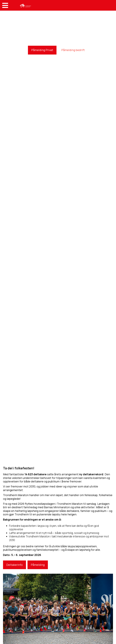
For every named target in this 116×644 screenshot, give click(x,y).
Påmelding (38, 565)
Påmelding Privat (42, 50)
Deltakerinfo (14, 565)
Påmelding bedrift (73, 50)
